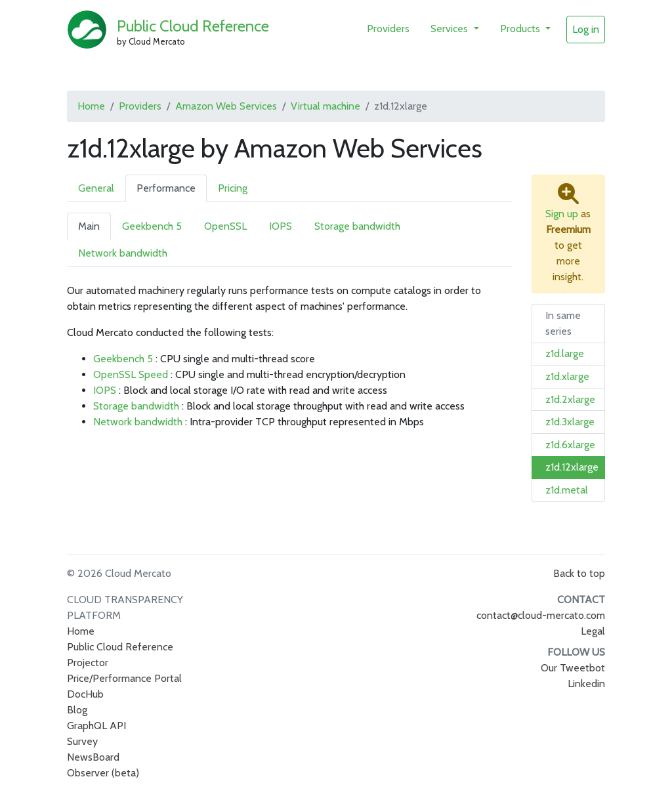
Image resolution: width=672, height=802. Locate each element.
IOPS (281, 226)
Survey (82, 741)
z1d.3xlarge (570, 422)
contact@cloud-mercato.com (541, 615)
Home (91, 106)
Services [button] (451, 29)
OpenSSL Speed (131, 374)
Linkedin (586, 684)
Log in (586, 29)
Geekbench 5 (152, 226)
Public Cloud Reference (193, 26)
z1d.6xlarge (570, 445)
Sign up (562, 214)
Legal (593, 631)
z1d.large (565, 353)
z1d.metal (567, 490)
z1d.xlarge (567, 376)
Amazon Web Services (226, 106)
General (96, 188)
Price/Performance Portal (124, 678)
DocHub (85, 694)
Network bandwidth (123, 253)
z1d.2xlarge (570, 399)
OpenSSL (225, 226)
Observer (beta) (103, 773)
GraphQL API (96, 726)
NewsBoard (93, 757)
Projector (88, 663)
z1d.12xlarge (572, 467)
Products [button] (521, 29)
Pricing (233, 188)
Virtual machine (325, 106)
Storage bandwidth (357, 226)
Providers (388, 29)
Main (89, 226)
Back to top (579, 573)
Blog (77, 710)
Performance (166, 188)
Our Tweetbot (573, 668)
